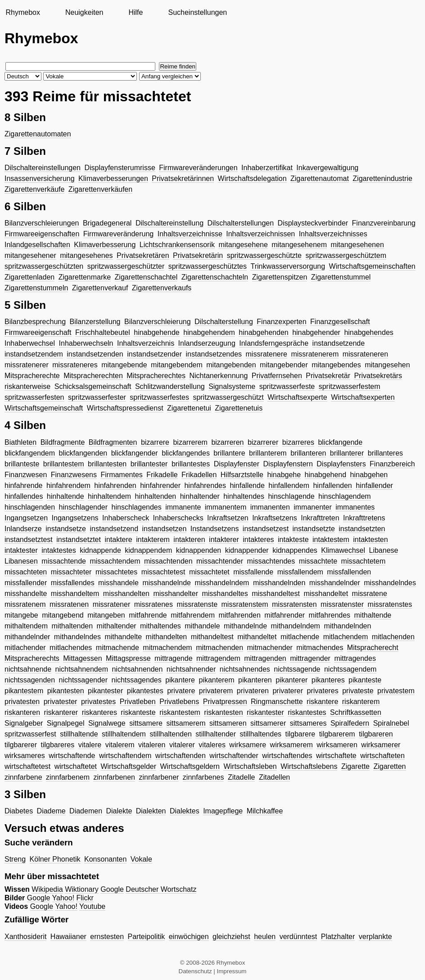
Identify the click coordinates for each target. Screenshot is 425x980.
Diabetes (19, 811)
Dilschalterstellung (224, 322)
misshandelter (176, 594)
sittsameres (308, 723)
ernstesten (107, 937)
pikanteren (255, 680)
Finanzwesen (26, 475)
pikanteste (365, 680)
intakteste (293, 540)
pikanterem (216, 680)
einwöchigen (189, 937)
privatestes (98, 702)
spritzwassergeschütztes (208, 266)
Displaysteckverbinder (313, 223)
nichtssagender (84, 680)
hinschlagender (84, 507)
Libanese (384, 550)
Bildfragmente (63, 442)
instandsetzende (339, 343)
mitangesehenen (357, 245)
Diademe (51, 811)
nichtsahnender (191, 669)
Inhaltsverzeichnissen (260, 234)
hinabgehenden (263, 332)
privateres (323, 691)
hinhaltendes (244, 496)
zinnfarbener (159, 777)
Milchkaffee (265, 811)
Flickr (85, 898)
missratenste (197, 604)
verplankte (375, 937)
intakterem (153, 540)
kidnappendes (295, 550)
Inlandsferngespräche (274, 343)
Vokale (141, 859)
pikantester (105, 691)
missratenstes (390, 604)
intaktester (21, 550)
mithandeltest (212, 637)
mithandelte (123, 637)
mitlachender (25, 648)
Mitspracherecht (373, 648)
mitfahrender (285, 615)
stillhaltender (216, 734)
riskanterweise (27, 386)
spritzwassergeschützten (44, 266)
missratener (112, 604)
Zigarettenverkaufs (162, 288)
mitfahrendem (193, 615)
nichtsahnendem (82, 669)
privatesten (22, 702)
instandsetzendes (214, 354)
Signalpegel (66, 723)
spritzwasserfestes (159, 397)
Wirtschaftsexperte (297, 397)
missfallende (253, 572)
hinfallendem (289, 485)
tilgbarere (300, 734)
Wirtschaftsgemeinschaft (44, 408)
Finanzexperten (281, 322)
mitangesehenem (299, 245)
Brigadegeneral (107, 223)
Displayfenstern (288, 464)
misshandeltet (326, 594)
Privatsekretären (143, 255)
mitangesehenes (86, 255)
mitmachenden (219, 648)
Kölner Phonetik (55, 859)
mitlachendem (346, 637)
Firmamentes (121, 475)
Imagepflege (223, 811)
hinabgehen (369, 475)
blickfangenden (83, 453)
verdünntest (298, 937)
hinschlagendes (137, 507)
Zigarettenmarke (85, 277)
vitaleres (212, 745)
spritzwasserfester (97, 397)
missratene (370, 594)
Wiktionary (82, 889)
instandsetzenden (95, 354)
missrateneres (75, 365)
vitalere (90, 745)
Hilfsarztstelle (242, 475)
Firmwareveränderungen (198, 168)
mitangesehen (387, 365)
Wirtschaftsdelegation (252, 178)
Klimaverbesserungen (113, 178)
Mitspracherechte (32, 376)
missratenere (267, 354)
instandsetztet (79, 540)
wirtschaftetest (27, 766)
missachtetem (364, 561)
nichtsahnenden (137, 669)
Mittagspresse (128, 658)
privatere (181, 691)
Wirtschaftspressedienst (125, 408)
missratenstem (245, 604)
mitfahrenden (239, 615)
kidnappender (247, 550)
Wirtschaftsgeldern (190, 766)
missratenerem (315, 354)
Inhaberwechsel (30, 343)
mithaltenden (72, 626)
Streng (15, 859)
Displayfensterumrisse (120, 168)
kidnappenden (199, 550)
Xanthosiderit (25, 937)
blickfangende (340, 442)
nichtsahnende (28, 669)
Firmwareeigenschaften (42, 234)
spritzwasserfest (30, 734)
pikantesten (66, 691)
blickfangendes (186, 453)
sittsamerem (186, 723)
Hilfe (136, 12)
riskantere (322, 702)
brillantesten (107, 464)
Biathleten (20, 442)
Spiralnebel (391, 723)
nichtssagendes (137, 680)
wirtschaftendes (287, 756)
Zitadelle (241, 777)
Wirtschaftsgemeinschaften (372, 266)
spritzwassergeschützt (228, 397)
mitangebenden (231, 365)
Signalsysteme (232, 386)
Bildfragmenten (113, 442)
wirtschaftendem (125, 756)
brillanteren (308, 453)
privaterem (216, 691)
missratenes (154, 604)
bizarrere (155, 442)
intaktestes (59, 550)
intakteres (258, 540)
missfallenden (349, 572)
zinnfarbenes (203, 777)
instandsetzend (114, 529)
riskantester (265, 712)
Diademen (86, 811)
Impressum (232, 971)
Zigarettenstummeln (36, 288)
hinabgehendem (209, 332)
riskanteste (138, 712)
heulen (265, 937)
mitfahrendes (330, 615)
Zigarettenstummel (341, 277)
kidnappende (100, 550)
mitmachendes (320, 648)
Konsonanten (105, 859)
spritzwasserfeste (287, 386)
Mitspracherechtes (156, 376)
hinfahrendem (68, 485)
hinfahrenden (115, 485)
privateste (358, 691)
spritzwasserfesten (34, 397)
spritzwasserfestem (350, 386)
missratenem (25, 604)
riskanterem (361, 702)
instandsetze (66, 529)
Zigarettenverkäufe (34, 189)
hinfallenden (332, 485)
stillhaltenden (170, 734)
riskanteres (99, 712)
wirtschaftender (234, 756)
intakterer (224, 540)
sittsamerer (268, 723)
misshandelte (26, 594)
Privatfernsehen (277, 376)
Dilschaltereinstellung (170, 223)
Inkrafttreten (320, 518)
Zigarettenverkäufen (100, 189)
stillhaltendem (124, 734)
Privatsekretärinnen (183, 178)
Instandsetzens (215, 529)
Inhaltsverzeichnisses (333, 234)
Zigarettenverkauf (100, 288)
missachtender (220, 561)
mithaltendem (26, 626)
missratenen (69, 604)
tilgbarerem (337, 734)
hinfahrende (24, 485)
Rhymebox (23, 12)
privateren (253, 691)
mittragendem (218, 658)
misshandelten (126, 594)
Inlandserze (23, 529)
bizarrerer (263, 442)
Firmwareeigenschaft (38, 332)
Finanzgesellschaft (340, 322)
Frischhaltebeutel (103, 332)
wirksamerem (292, 745)
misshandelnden (279, 583)
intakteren (189, 540)
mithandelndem (296, 626)
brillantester (149, 464)
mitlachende (300, 637)
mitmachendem (167, 648)
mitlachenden (393, 637)
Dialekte (119, 811)
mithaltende (373, 615)
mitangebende (124, 365)
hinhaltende (66, 496)
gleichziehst (231, 937)
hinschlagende (291, 496)
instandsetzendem (34, 354)
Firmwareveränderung (119, 234)
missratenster (342, 604)
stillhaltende (79, 734)
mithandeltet (257, 637)
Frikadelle (162, 475)
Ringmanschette (277, 702)
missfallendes (73, 583)
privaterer (288, 691)
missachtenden (168, 561)
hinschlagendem (345, 496)
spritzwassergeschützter (126, 266)
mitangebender (284, 365)
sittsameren (228, 723)
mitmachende (118, 648)
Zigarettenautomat (320, 178)
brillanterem (268, 453)
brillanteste (22, 464)
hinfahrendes (205, 485)
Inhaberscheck (126, 518)
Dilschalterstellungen (241, 223)
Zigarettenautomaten (38, 134)
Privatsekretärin (198, 255)
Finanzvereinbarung (384, 223)
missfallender (26, 583)
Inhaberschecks (178, 518)
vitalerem (120, 745)
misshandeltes (225, 594)
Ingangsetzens (75, 518)
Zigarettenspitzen (280, 277)
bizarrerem (190, 442)
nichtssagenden (30, 680)
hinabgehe (284, 475)
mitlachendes (71, 648)
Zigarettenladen (29, 277)
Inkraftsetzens (275, 518)
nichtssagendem (350, 669)
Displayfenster (237, 464)
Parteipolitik (147, 937)
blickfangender (135, 453)
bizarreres (298, 442)
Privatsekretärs (378, 376)
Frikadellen (199, 475)
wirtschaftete (336, 756)
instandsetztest (29, 540)
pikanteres (328, 680)
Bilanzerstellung (95, 322)
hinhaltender (200, 496)
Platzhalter (338, 937)
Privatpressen (225, 702)
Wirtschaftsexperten (363, 397)
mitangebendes (336, 365)
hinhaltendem (109, 496)
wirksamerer (381, 745)
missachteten (26, 572)
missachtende (64, 561)
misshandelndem (222, 583)
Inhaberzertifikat (267, 168)
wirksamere (248, 745)
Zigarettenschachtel (146, 277)
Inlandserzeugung (207, 343)
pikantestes (145, 691)
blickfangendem (30, 453)
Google (112, 889)
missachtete (318, 561)
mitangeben (106, 615)
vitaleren (152, 745)
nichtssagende (297, 669)
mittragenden (265, 658)
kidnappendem (148, 550)
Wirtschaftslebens (309, 766)
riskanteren (22, 712)
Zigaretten (389, 766)
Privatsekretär (328, 376)
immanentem (226, 507)
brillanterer (347, 453)
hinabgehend (326, 475)
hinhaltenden (156, 496)
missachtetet (209, 572)
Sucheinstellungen (197, 12)
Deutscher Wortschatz (161, 889)
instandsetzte (314, 529)
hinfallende (247, 485)
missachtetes (116, 572)
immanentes (355, 507)
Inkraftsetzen (228, 518)
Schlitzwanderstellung (170, 386)
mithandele (202, 626)
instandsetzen (165, 529)
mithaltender (117, 626)
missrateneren (365, 354)
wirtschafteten (382, 756)
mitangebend (63, 615)
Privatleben (138, 702)
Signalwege (107, 723)
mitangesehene (243, 245)
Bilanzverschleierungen (42, 223)
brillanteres (385, 453)
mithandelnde (245, 626)
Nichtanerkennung (218, 376)
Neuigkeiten (84, 12)
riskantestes (307, 712)
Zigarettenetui (189, 408)
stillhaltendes (261, 734)
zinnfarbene (23, 777)
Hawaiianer (68, 937)
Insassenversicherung (40, 178)
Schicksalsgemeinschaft (93, 386)
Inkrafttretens (364, 518)
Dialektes (185, 811)
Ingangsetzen (26, 518)
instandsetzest (266, 529)
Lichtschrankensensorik (177, 245)
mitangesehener (30, 255)
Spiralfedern (350, 723)
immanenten (270, 507)
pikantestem (24, 691)
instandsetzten (362, 529)
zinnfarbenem (68, 777)
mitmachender (270, 648)
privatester (61, 702)
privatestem (396, 691)
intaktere (118, 540)
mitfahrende (148, 615)
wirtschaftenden (181, 756)
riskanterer (61, 712)
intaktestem (331, 540)
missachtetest (163, 572)
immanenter (312, 507)
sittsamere (146, 723)
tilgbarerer (21, 745)
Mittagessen (82, 658)
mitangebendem (177, 365)
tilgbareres (57, 745)
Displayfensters (341, 464)
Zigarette (355, 766)
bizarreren (227, 442)
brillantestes (191, 464)
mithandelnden (347, 626)
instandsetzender (154, 354)
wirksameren (337, 745)
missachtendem (115, 561)
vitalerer (182, 745)
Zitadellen (274, 777)
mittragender (310, 658)
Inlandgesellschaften (37, 245)
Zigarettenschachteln (215, 277)
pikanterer (292, 680)
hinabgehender (316, 332)
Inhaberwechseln (86, 343)
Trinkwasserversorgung (288, 266)
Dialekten (151, 811)
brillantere (229, 453)
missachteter (71, 572)
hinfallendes (24, 496)
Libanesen (21, 561)
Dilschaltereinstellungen (43, 168)
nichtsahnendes (245, 669)
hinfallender (374, 485)
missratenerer (27, 365)
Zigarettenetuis (239, 408)
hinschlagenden (30, 507)
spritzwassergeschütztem (346, 255)
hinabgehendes (368, 332)
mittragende (174, 658)
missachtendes (271, 561)
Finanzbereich (392, 464)
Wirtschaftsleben (250, 766)
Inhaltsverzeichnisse (190, 234)
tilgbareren (376, 734)
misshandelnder (335, 583)
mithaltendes (161, 626)
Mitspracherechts (32, 658)
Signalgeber (24, 723)
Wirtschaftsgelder (128, 766)
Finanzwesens (74, 475)
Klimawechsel (343, 550)
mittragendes (355, 658)
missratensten (294, 604)
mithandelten (167, 637)
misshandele (118, 583)
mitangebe (21, 615)
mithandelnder (27, 637)
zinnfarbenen (114, 777)
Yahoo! (63, 898)
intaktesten (370, 540)
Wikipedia (47, 889)
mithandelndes (77, 637)
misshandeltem (75, 594)
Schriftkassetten (356, 712)
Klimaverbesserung (105, 245)
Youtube (92, 906)
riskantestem (180, 712)
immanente (183, 507)
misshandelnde (167, 583)
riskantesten (223, 712)
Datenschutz (195, 971)
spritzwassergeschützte (264, 255)
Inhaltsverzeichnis (146, 343)
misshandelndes (390, 583)
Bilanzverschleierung (158, 322)
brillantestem (64, 464)
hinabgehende (156, 332)
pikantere (180, 680)
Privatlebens (179, 702)
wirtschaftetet (76, 766)
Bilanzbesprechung (35, 322)
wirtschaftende (72, 756)
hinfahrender (160, 485)
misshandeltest (276, 594)
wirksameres (25, 756)
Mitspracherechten (93, 376)
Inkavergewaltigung (327, 168)
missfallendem (300, 572)
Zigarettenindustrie (382, 178)
